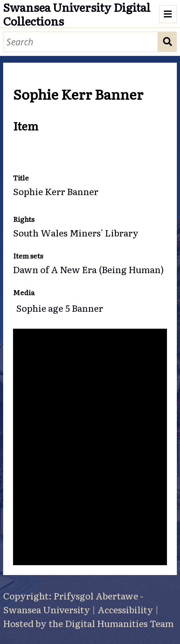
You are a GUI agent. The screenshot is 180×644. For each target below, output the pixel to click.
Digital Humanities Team (119, 623)
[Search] (81, 42)
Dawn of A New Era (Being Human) (88, 269)
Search (168, 42)
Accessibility (125, 609)
